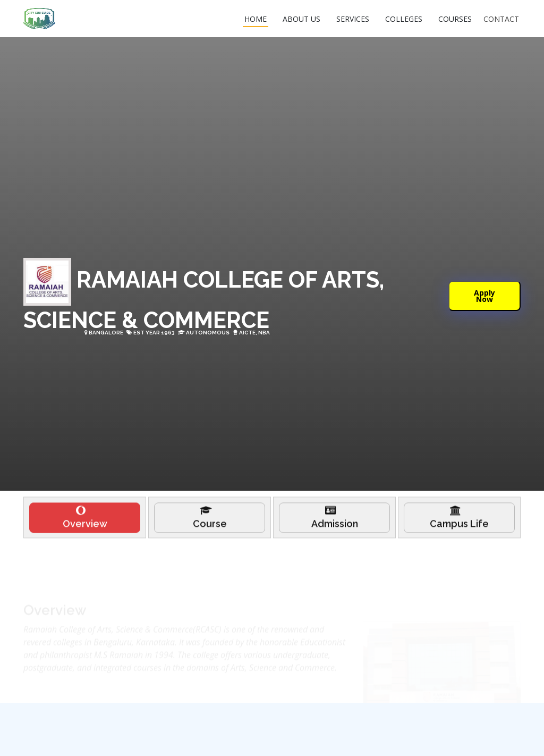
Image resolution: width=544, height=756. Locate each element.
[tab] (85, 521)
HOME (256, 19)
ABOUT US (301, 19)
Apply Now (484, 296)
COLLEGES (404, 19)
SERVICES (353, 19)
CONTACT (501, 19)
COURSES (455, 19)
